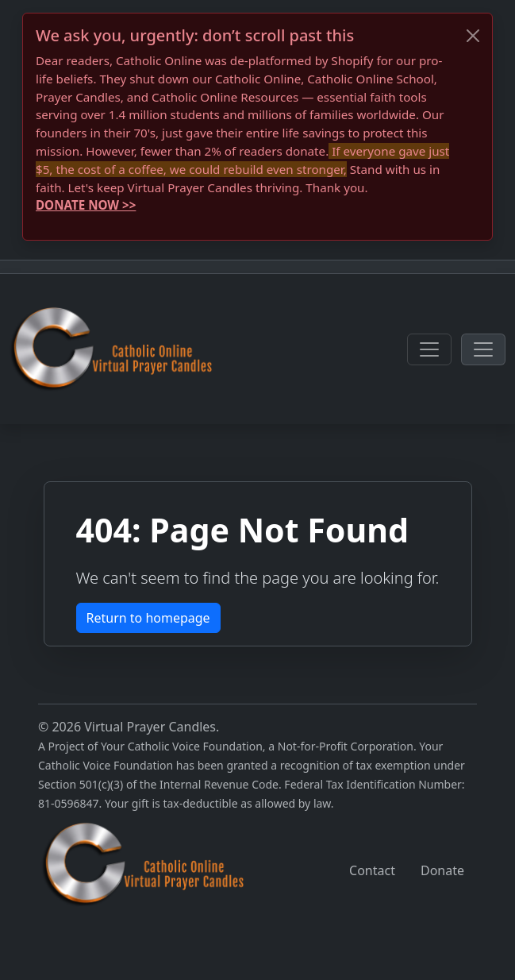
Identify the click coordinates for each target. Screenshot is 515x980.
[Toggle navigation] (429, 349)
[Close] (473, 36)
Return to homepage (148, 618)
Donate (442, 870)
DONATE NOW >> (86, 205)
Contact (372, 870)
